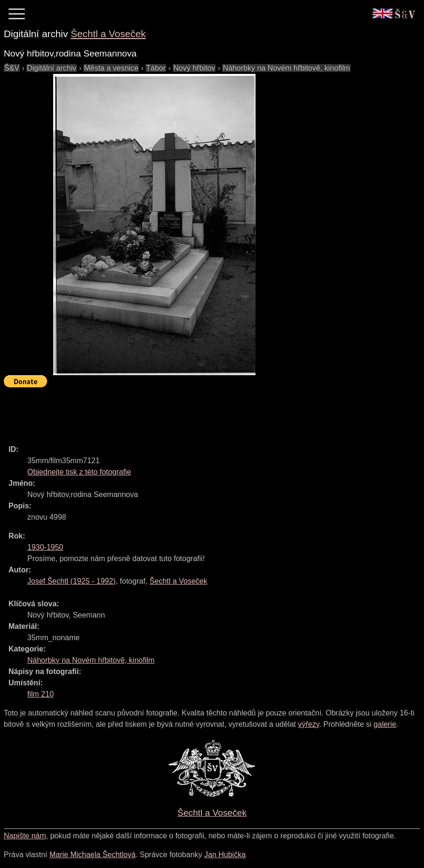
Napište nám (25, 836)
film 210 (40, 694)
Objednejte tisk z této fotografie (79, 472)
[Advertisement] (175, 412)
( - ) (72, 581)
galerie (385, 724)
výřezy (308, 724)
